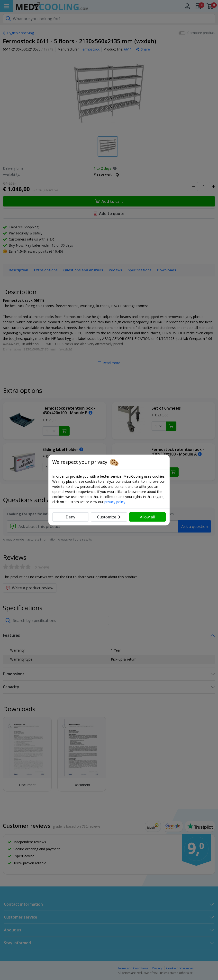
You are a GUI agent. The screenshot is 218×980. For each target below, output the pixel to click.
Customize (109, 517)
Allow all (147, 517)
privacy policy (115, 502)
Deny (70, 517)
